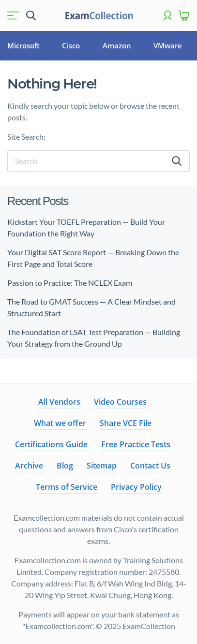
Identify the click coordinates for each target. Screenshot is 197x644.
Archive (29, 466)
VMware (168, 45)
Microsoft (23, 45)
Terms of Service (67, 487)
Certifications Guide (51, 444)
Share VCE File (126, 423)
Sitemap (102, 466)
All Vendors (59, 402)
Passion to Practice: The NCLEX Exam (70, 283)
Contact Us (150, 466)
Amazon (117, 45)
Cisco (71, 45)
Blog (65, 466)
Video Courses (120, 402)
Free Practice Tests (136, 444)
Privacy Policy (136, 487)
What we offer (60, 423)
